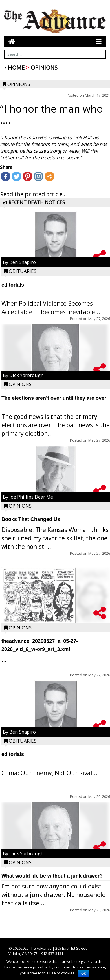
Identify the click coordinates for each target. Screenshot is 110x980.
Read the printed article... (33, 194)
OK (84, 974)
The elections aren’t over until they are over (54, 398)
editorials (13, 285)
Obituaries (23, 271)
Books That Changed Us (31, 519)
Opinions (44, 68)
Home (16, 68)
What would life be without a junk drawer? (52, 876)
